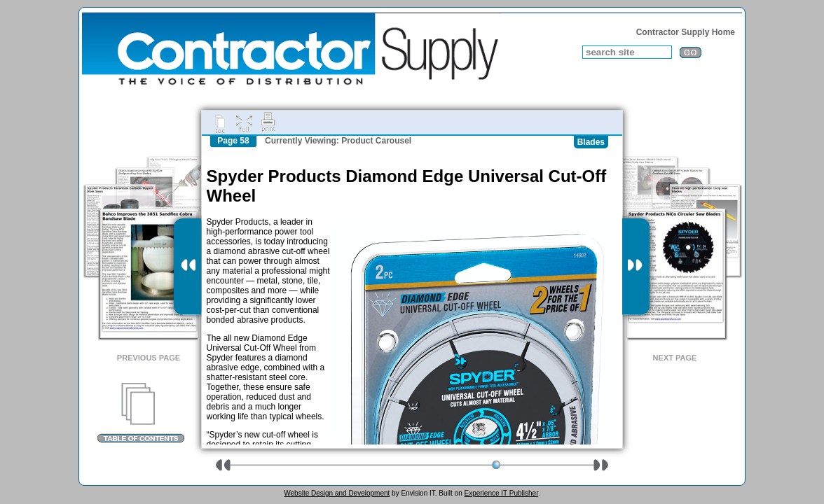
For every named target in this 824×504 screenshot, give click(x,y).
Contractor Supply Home (686, 32)
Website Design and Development (337, 493)
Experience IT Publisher (501, 493)
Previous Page (149, 358)
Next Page (675, 358)
